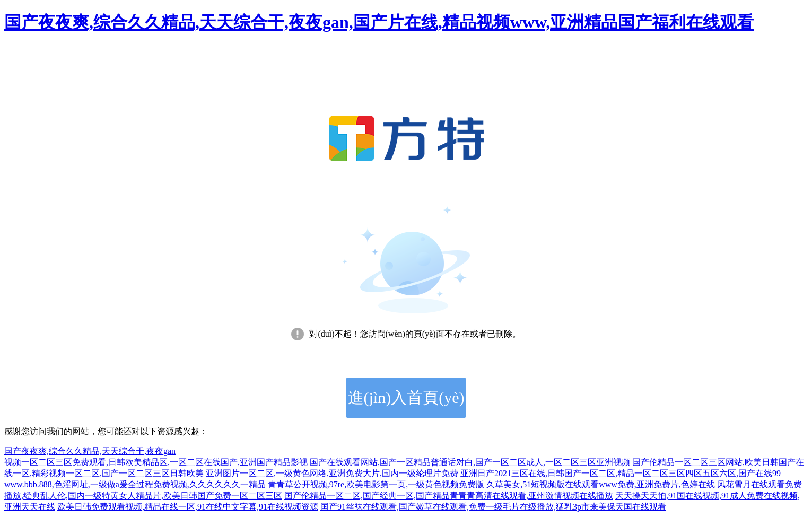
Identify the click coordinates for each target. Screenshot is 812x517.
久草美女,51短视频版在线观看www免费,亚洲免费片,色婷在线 (601, 484)
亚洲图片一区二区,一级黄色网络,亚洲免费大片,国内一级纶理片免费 (332, 473)
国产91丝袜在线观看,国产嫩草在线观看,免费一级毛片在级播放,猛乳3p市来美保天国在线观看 (493, 507)
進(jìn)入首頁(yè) (406, 397)
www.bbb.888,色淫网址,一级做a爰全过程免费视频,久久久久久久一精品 (135, 484)
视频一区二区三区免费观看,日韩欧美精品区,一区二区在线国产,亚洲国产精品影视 (156, 462)
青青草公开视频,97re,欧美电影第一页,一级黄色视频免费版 (376, 484)
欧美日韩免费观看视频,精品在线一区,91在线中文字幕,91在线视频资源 (188, 507)
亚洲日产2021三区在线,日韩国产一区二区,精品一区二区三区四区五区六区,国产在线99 (621, 473)
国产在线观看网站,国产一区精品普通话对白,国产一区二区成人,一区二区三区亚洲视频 (470, 462)
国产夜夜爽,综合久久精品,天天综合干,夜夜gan (90, 451)
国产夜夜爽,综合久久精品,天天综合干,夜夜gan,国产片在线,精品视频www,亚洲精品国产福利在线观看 (379, 22)
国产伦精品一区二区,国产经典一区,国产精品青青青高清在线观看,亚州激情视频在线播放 (449, 496)
